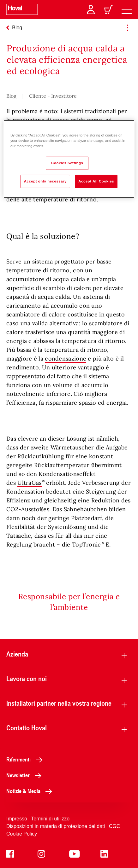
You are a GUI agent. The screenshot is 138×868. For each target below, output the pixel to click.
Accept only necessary (45, 181)
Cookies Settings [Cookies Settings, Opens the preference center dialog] (67, 163)
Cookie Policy (22, 834)
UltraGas (29, 483)
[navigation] (127, 9)
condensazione (66, 359)
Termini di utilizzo (50, 819)
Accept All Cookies (96, 181)
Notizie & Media (31, 791)
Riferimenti (26, 759)
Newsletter (26, 775)
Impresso (17, 819)
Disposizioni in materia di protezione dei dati (56, 826)
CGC (115, 826)
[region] (69, 159)
